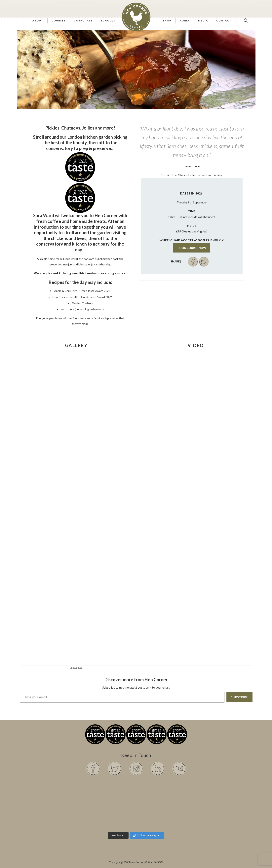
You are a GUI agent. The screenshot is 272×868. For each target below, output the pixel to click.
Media (203, 21)
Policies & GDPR (154, 862)
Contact (224, 21)
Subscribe (239, 697)
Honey (185, 21)
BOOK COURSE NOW (192, 248)
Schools (108, 21)
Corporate (83, 21)
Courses (59, 21)
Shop (167, 21)
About (38, 21)
